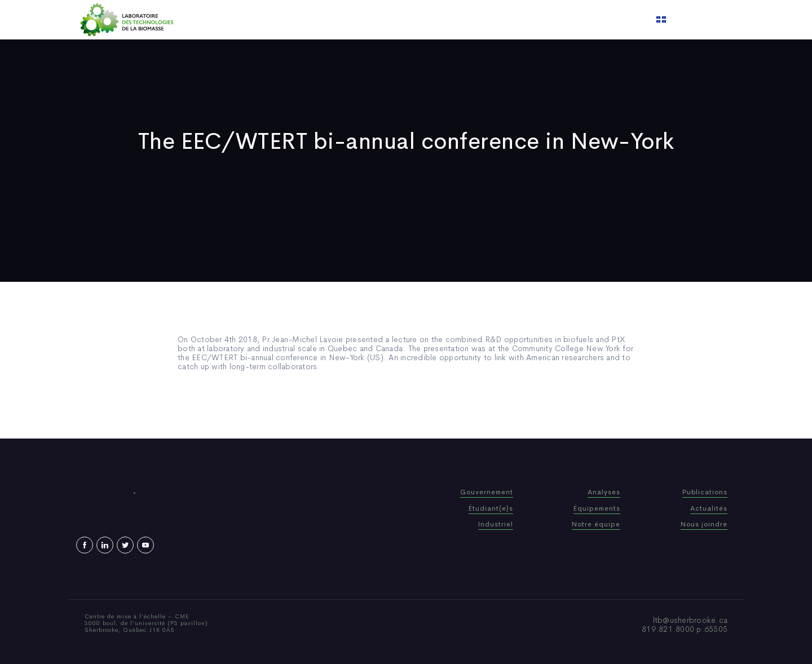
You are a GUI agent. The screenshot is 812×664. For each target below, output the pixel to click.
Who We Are (330, 20)
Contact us (521, 20)
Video (474, 20)
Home (281, 20)
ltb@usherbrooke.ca (690, 620)
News (439, 20)
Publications (391, 20)
